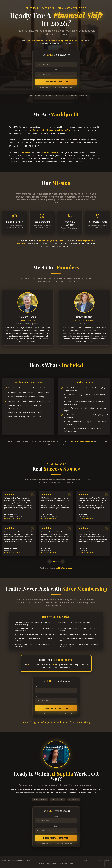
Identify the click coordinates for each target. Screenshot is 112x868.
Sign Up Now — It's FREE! (56, 82)
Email (56, 70)
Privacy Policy (89, 860)
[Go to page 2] (56, 562)
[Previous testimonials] (50, 562)
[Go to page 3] (58, 562)
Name (56, 60)
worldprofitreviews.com (64, 568)
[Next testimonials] (63, 562)
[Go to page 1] (54, 562)
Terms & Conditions (104, 860)
